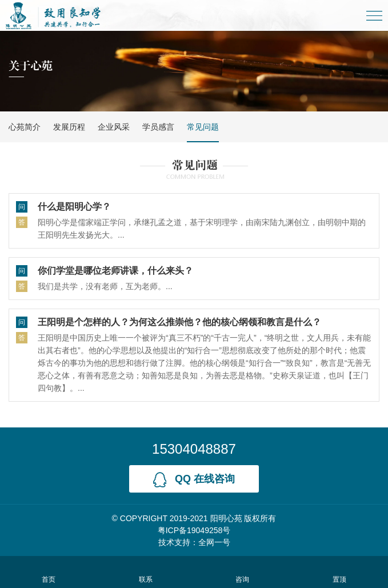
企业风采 (114, 127)
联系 (145, 572)
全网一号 (214, 542)
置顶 (340, 572)
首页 (48, 572)
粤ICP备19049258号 (194, 530)
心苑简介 (25, 127)
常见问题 (203, 127)
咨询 (243, 572)
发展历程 (69, 127)
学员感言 (158, 127)
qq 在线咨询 (194, 480)
